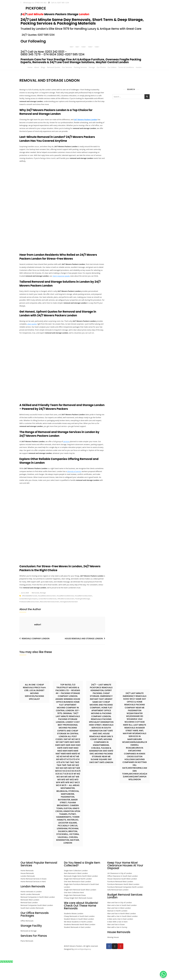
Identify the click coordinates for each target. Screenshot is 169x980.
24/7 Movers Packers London (89, 120)
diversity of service (86, 487)
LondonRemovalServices (48, 616)
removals (36, 610)
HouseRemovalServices (65, 613)
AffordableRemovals (30, 613)
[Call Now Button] (6, 979)
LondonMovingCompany (29, 616)
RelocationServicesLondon (50, 619)
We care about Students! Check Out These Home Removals (81, 923)
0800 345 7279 (31, 54)
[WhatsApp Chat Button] (163, 974)
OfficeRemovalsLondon (66, 616)
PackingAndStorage (83, 616)
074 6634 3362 (54, 54)
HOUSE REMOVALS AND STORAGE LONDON (84, 656)
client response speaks (82, 279)
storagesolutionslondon (69, 619)
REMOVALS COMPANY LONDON (36, 656)
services (69, 456)
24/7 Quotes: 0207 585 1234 (38, 35)
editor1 (38, 642)
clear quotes (40, 331)
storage (43, 610)
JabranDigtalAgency (83, 966)
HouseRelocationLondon (47, 613)
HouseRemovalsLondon (83, 613)
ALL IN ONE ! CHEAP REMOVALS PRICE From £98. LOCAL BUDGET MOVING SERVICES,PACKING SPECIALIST (34, 709)
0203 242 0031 (55, 52)
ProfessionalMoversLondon (29, 619)
